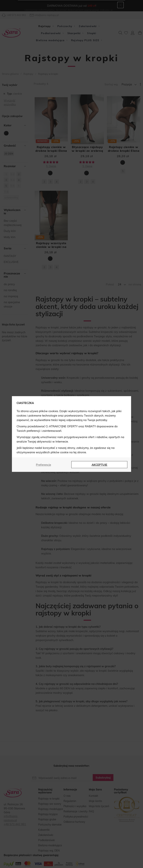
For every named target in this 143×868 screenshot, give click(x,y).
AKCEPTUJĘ (99, 465)
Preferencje (43, 465)
